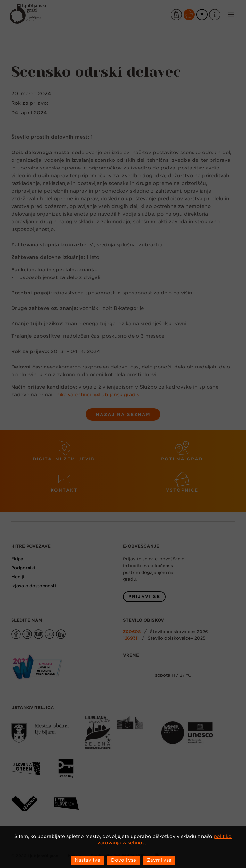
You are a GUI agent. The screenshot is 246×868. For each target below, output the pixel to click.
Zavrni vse (159, 860)
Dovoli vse (124, 860)
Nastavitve (87, 860)
